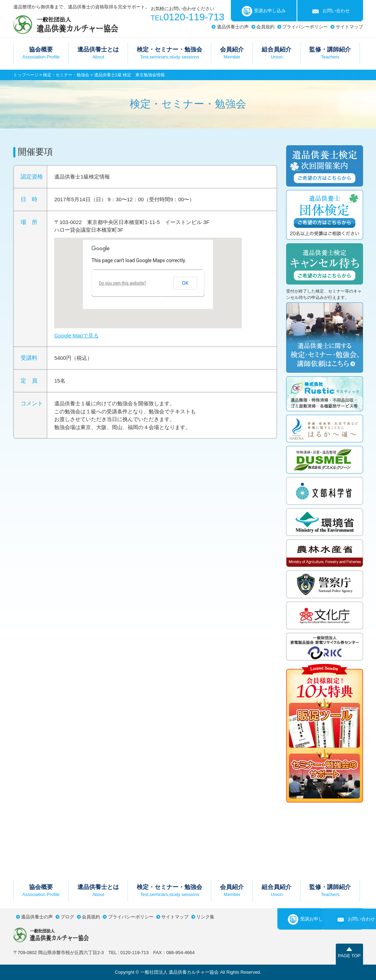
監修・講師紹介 (330, 53)
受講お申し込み (264, 11)
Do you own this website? (123, 283)
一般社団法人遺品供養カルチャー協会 (66, 24)
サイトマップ (349, 27)
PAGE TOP (349, 956)
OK (185, 283)
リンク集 (205, 917)
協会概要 (41, 53)
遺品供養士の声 (233, 27)
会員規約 (265, 27)
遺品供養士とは (98, 53)
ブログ (67, 917)
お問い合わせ (330, 11)
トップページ (26, 75)
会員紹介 (232, 53)
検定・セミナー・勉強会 (169, 53)
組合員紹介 (276, 53)
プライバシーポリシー (305, 27)
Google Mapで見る (76, 335)
